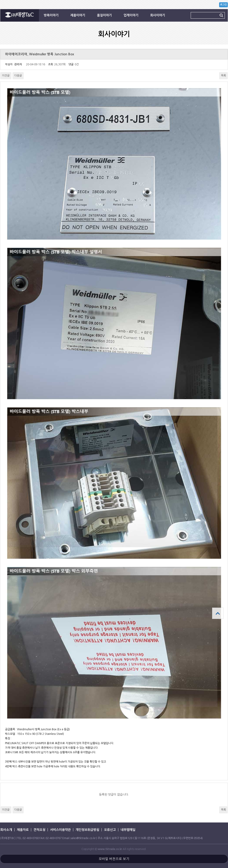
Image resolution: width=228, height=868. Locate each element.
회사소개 (6, 830)
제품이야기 (78, 15)
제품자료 (23, 830)
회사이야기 (158, 15)
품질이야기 (104, 15)
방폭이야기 (51, 15)
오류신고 (110, 830)
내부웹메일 (128, 830)
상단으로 (218, 613)
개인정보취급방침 (87, 830)
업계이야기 (131, 15)
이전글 (6, 76)
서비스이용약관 (60, 830)
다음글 (18, 76)
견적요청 (39, 830)
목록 (223, 76)
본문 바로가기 (0, 0)
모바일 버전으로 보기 (114, 859)
